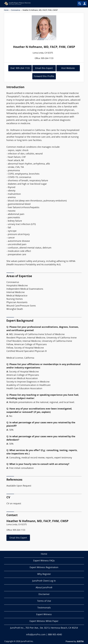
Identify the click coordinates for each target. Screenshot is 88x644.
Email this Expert (44, 68)
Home (6, 10)
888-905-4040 (55, 635)
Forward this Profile (44, 76)
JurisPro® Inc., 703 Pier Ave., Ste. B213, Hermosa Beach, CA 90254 (44, 628)
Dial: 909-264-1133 (20, 68)
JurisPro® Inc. (27, 642)
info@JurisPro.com (36, 635)
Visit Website (68, 68)
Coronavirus (16, 10)
